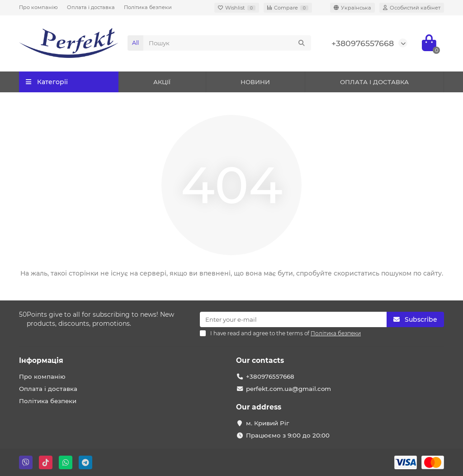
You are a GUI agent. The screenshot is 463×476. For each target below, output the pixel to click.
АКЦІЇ (162, 82)
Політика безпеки (148, 7)
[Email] (293, 319)
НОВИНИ (255, 82)
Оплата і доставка (91, 7)
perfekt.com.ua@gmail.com (288, 389)
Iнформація (41, 360)
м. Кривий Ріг (267, 423)
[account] (412, 8)
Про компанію (38, 7)
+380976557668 (363, 43)
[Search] (227, 43)
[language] (352, 8)
